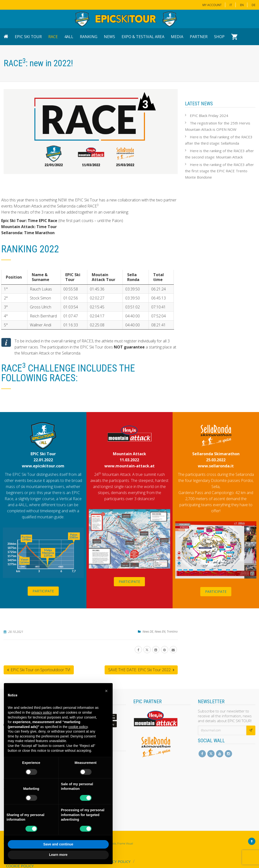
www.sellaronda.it (216, 466)
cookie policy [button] (78, 727)
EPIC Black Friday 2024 (209, 116)
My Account (212, 5)
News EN (160, 631)
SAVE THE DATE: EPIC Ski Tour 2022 (141, 670)
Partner (199, 37)
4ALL (69, 37)
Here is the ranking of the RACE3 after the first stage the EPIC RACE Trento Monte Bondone (219, 171)
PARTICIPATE (43, 591)
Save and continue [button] (58, 844)
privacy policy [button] (42, 712)
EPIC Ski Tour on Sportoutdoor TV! (39, 670)
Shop (219, 37)
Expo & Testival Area (143, 37)
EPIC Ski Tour (28, 37)
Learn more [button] (58, 855)
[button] (106, 691)
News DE (148, 631)
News (109, 37)
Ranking (89, 37)
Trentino (172, 631)
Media (177, 37)
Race (53, 37)
